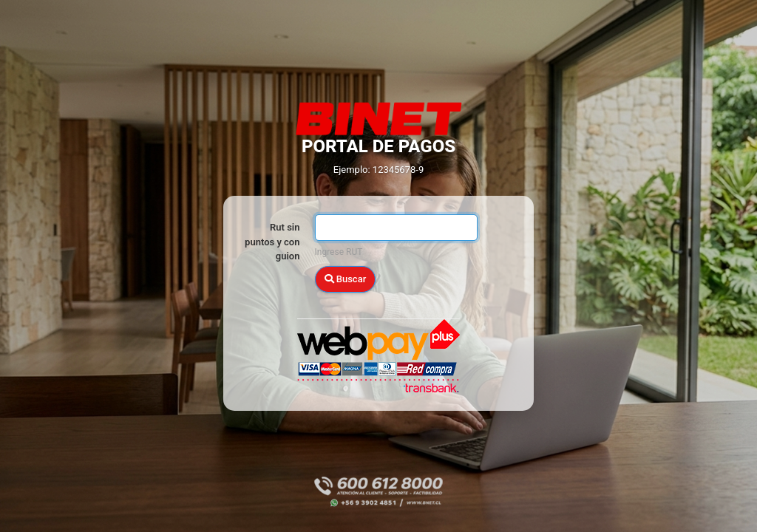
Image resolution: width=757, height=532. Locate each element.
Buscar (346, 279)
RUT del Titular (271, 253)
